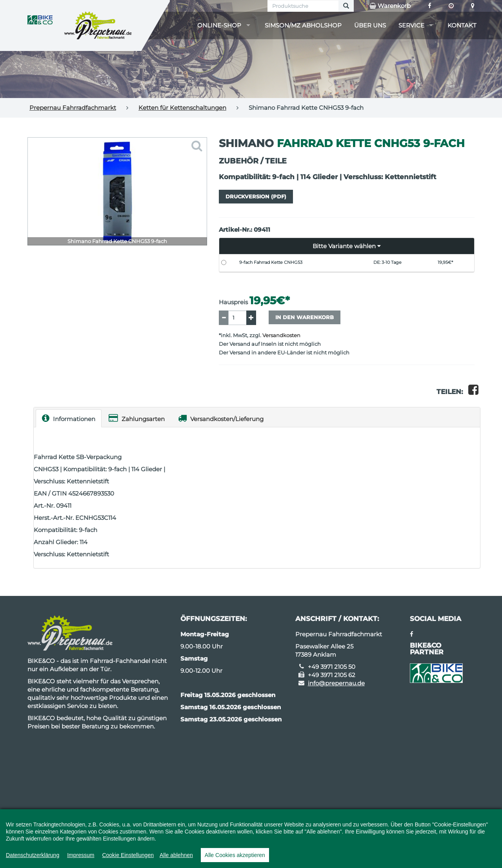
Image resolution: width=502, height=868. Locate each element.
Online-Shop (219, 25)
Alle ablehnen (176, 855)
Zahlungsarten (137, 418)
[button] (347, 246)
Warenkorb (390, 6)
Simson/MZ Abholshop (303, 25)
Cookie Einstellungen (128, 855)
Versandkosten (281, 335)
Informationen (69, 418)
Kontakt (462, 25)
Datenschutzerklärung (33, 855)
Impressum (81, 855)
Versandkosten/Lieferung (221, 418)
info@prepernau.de (336, 683)
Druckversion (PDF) (256, 196)
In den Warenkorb (305, 317)
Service (411, 25)
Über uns (370, 25)
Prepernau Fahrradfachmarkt (73, 108)
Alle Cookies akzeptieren (235, 855)
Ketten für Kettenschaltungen (182, 108)
